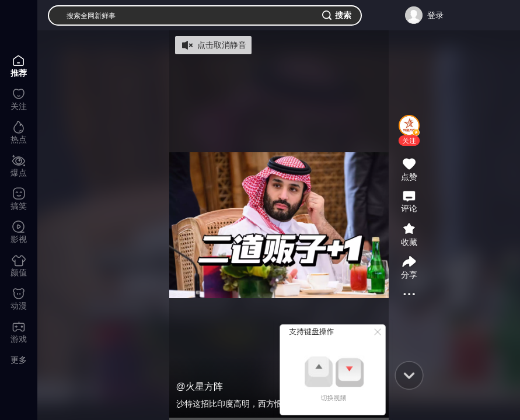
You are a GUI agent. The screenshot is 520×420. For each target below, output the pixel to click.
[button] (409, 141)
